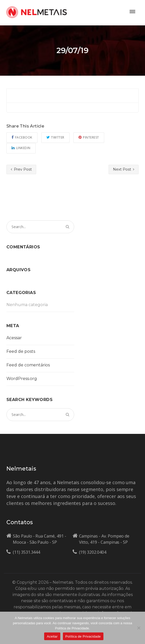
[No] (139, 628)
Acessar (14, 338)
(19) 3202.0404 (93, 552)
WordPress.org (22, 379)
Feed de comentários (28, 365)
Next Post (124, 169)
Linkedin (21, 148)
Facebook (22, 137)
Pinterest (89, 137)
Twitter (55, 137)
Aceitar (52, 636)
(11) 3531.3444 (26, 552)
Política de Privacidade (83, 636)
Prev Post (21, 169)
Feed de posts (21, 351)
